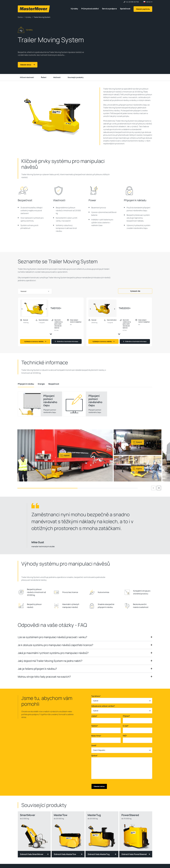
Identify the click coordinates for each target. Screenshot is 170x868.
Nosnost (24, 291)
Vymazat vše (135, 291)
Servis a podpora (109, 9)
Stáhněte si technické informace (67, 341)
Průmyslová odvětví (90, 9)
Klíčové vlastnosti (27, 77)
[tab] (26, 384)
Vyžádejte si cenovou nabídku (35, 341)
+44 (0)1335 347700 (132, 2)
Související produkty (76, 77)
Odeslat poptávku (143, 9)
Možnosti (57, 77)
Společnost (125, 9)
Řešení (44, 77)
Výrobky (74, 9)
